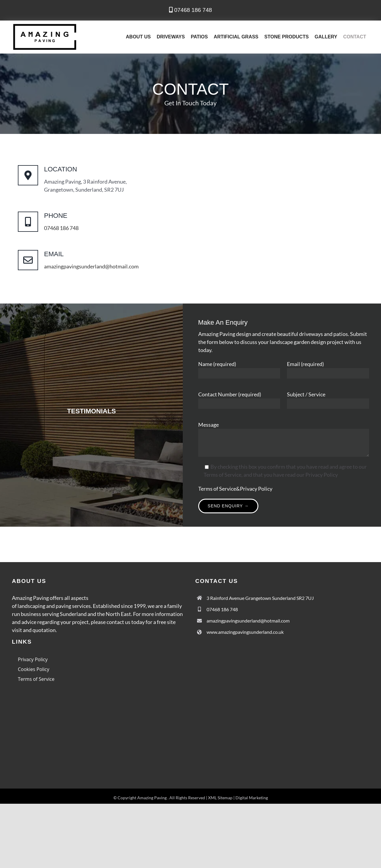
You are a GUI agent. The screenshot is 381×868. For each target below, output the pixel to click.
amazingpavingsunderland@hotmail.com (91, 266)
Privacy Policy (256, 489)
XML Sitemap (220, 798)
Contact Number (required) (230, 394)
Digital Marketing (252, 798)
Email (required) (305, 364)
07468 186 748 (190, 10)
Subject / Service (306, 394)
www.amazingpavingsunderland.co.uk (245, 632)
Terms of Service (217, 489)
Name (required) (217, 364)
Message (209, 425)
